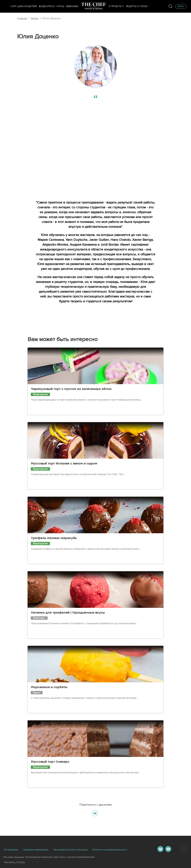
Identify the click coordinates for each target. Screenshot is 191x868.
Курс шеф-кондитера (24, 6)
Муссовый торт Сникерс (50, 762)
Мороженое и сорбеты (49, 687)
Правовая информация (36, 850)
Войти (181, 6)
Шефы (35, 18)
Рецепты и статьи (137, 6)
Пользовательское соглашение (70, 850)
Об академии (11, 850)
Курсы (60, 6)
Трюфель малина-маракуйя (54, 538)
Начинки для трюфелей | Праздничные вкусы (68, 613)
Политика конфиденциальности (110, 850)
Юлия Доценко (52, 18)
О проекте (115, 6)
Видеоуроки (47, 6)
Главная (22, 18)
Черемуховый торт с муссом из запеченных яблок (71, 389)
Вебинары (72, 6)
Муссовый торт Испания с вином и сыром (64, 463)
